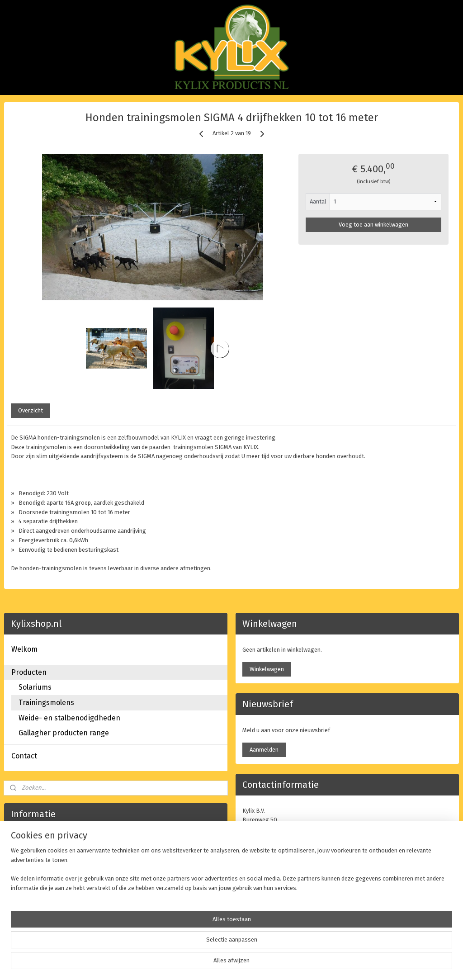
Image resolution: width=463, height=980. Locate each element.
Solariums (35, 687)
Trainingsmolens (46, 703)
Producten (29, 672)
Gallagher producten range (64, 733)
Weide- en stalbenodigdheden (69, 718)
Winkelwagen (267, 669)
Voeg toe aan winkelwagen (373, 225)
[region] (172, 946)
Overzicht (31, 411)
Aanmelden (264, 750)
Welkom (24, 649)
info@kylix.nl (279, 866)
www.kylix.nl (150, 877)
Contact (24, 756)
